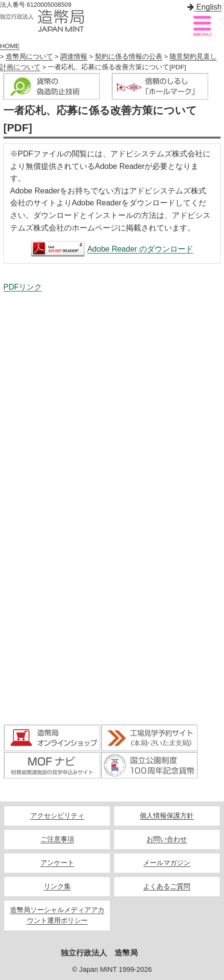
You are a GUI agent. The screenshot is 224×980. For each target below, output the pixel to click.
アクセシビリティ (57, 816)
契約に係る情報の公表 (129, 57)
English (204, 7)
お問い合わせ (167, 839)
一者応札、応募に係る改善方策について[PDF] (112, 510)
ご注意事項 (57, 839)
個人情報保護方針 (167, 816)
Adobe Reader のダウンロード (140, 249)
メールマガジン (167, 863)
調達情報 (74, 57)
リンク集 (57, 886)
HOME (10, 46)
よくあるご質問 (167, 886)
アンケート (57, 863)
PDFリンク (23, 287)
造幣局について (29, 57)
